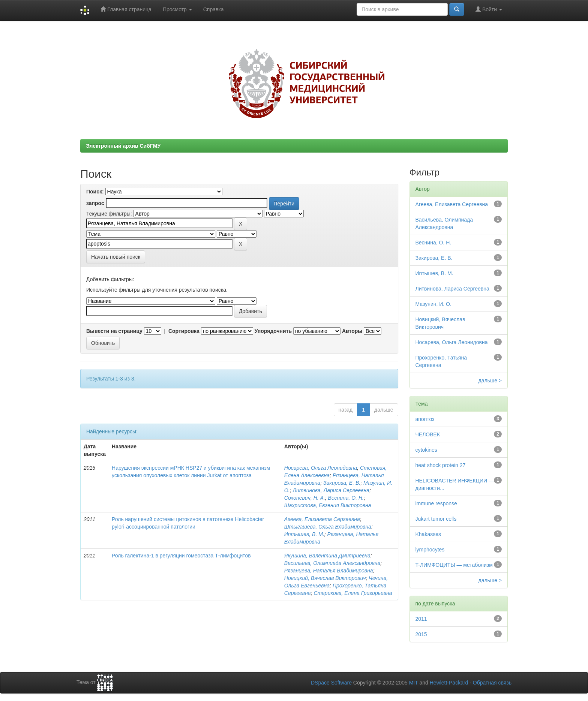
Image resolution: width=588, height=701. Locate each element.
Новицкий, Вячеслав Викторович (325, 578)
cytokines (426, 450)
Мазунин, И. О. (433, 304)
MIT (414, 683)
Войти (489, 9)
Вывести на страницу (114, 331)
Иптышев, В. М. (304, 534)
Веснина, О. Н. (346, 498)
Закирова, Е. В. (342, 483)
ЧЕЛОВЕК (428, 434)
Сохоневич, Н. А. (305, 498)
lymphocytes (430, 550)
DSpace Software (331, 683)
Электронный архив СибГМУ (123, 146)
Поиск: (95, 192)
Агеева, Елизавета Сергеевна (322, 519)
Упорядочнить (273, 331)
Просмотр (177, 9)
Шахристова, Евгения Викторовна (328, 505)
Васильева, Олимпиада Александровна (332, 563)
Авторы (352, 331)
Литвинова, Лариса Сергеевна (331, 490)
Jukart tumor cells (436, 519)
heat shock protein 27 (441, 465)
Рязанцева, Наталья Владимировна (329, 571)
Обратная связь (492, 683)
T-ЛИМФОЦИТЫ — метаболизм (454, 565)
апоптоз (425, 419)
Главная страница (126, 9)
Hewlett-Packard (449, 683)
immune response (436, 503)
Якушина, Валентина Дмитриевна (327, 556)
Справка (214, 9)
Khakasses (428, 534)
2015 (421, 634)
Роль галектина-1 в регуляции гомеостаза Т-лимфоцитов (181, 556)
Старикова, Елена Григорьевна (353, 593)
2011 (421, 619)
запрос (95, 203)
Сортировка (184, 331)
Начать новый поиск (116, 257)
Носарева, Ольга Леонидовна (321, 468)
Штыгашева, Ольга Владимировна (328, 527)
